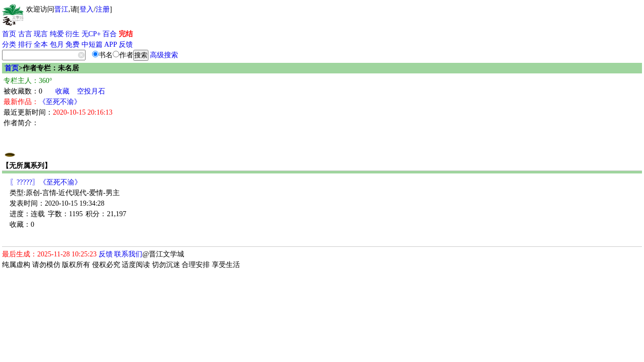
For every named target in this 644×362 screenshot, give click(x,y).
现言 (41, 34)
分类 (9, 44)
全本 (41, 44)
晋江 (61, 9)
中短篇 (92, 44)
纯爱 (57, 34)
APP (111, 44)
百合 (110, 34)
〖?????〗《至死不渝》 (46, 182)
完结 (126, 34)
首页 (9, 34)
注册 (103, 9)
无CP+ (91, 34)
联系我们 (128, 254)
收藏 (62, 91)
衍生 (72, 34)
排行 (25, 44)
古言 (25, 34)
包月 (57, 44)
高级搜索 (164, 55)
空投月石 (91, 91)
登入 (87, 9)
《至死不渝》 (60, 102)
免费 (72, 44)
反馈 (126, 44)
